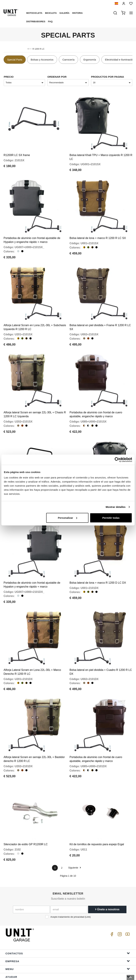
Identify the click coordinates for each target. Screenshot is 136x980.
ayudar (68, 954)
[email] (69, 887)
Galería (65, 13)
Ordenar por (57, 77)
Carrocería (68, 60)
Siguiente (74, 845)
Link (88, 895)
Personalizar (67, 518)
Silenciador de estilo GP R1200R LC (26, 822)
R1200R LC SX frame (17, 153)
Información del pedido (68, 962)
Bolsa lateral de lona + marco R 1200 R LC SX (98, 233)
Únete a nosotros (107, 887)
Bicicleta (51, 13)
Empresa (68, 939)
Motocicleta (34, 13)
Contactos (68, 931)
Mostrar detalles (116, 507)
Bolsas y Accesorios (42, 60)
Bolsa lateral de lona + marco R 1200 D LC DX (98, 568)
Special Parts (15, 60)
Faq (50, 22)
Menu (68, 946)
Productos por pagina (108, 77)
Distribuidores (36, 22)
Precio (9, 77)
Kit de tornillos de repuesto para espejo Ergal (97, 822)
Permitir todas (111, 518)
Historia (77, 13)
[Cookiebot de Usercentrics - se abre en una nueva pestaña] (117, 460)
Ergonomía (90, 60)
